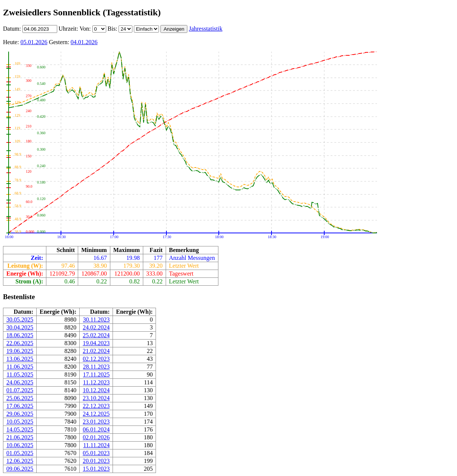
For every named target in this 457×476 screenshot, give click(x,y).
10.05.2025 (20, 422)
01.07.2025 (20, 390)
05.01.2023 (96, 453)
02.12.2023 (96, 359)
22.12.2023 (96, 406)
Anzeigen (174, 29)
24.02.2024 (96, 327)
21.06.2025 (20, 437)
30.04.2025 (20, 327)
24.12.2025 (96, 414)
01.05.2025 (20, 453)
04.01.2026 (84, 42)
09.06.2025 (20, 469)
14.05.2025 (20, 429)
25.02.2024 (96, 335)
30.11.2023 (96, 320)
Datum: (13, 29)
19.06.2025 (20, 351)
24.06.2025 (20, 382)
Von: (86, 29)
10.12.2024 (96, 390)
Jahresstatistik (206, 29)
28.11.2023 (96, 367)
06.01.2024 (96, 429)
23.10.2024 (96, 398)
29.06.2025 (20, 414)
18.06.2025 (20, 335)
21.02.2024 (96, 351)
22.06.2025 (20, 343)
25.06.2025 (20, 398)
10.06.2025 (20, 445)
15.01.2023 (96, 469)
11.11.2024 (96, 445)
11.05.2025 (20, 374)
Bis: (113, 29)
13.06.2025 (20, 359)
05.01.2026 (34, 42)
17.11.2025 (96, 374)
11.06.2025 (20, 367)
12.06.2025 (20, 461)
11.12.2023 (96, 382)
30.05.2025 (20, 320)
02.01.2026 (96, 437)
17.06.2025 (20, 406)
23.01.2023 (96, 422)
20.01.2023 (96, 461)
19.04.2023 (96, 343)
